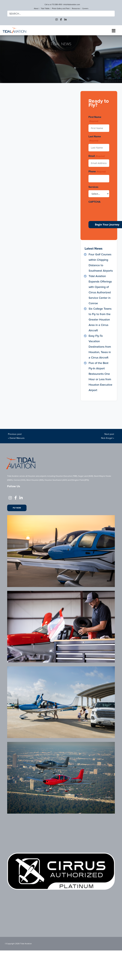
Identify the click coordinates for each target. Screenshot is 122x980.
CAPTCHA (94, 202)
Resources (76, 8)
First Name (95, 119)
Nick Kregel (107, 438)
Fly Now (17, 508)
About (36, 8)
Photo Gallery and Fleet (61, 8)
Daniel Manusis (17, 438)
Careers (85, 8)
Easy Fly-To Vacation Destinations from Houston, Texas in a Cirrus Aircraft (100, 347)
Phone (97, 172)
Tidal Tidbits (45, 8)
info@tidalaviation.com (72, 4)
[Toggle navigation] (114, 31)
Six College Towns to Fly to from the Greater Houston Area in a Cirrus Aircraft (100, 320)
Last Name (95, 139)
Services (93, 187)
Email (96, 156)
